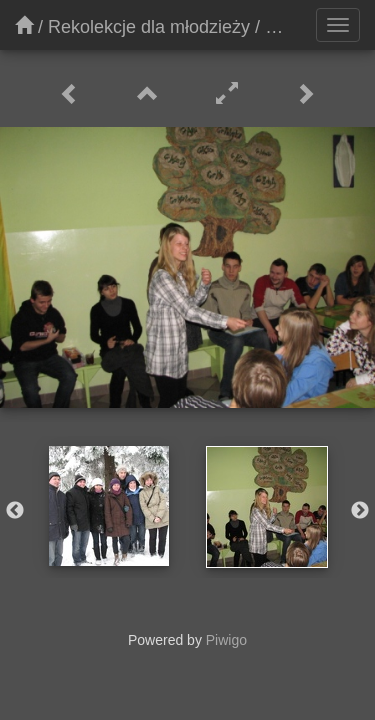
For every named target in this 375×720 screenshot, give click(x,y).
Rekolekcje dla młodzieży (149, 27)
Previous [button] (15, 511)
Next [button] (360, 511)
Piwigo (226, 640)
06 (275, 27)
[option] (109, 506)
